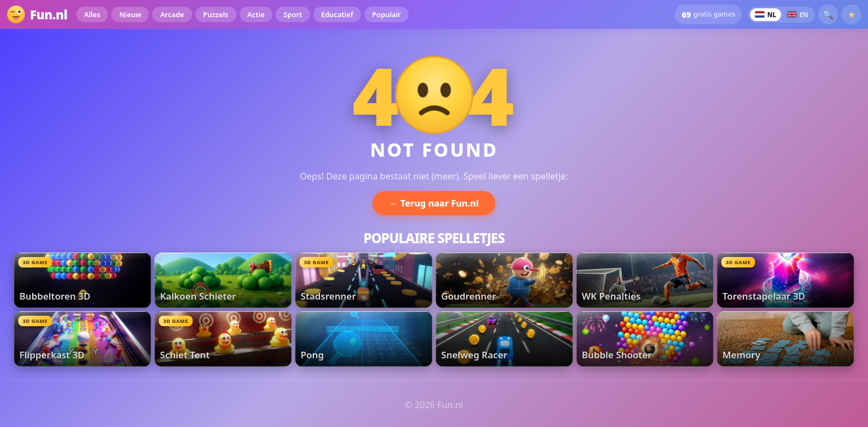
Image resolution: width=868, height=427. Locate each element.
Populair (386, 14)
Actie (256, 14)
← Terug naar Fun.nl (434, 203)
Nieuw (130, 14)
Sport (293, 14)
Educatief (337, 14)
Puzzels (216, 14)
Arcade (172, 14)
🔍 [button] (828, 14)
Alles (92, 14)
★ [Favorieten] (851, 14)
